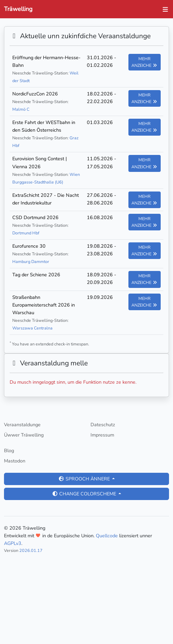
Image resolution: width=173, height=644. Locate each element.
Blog (9, 451)
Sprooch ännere (85, 479)
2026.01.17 (31, 550)
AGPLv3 (13, 543)
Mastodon (15, 461)
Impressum (102, 435)
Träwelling (18, 9)
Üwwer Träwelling (24, 435)
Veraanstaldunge (22, 425)
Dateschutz (103, 425)
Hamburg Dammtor (31, 261)
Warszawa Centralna (32, 328)
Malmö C (21, 109)
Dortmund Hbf (26, 233)
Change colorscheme (85, 494)
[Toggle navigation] (164, 9)
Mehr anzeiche (145, 62)
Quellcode (107, 536)
